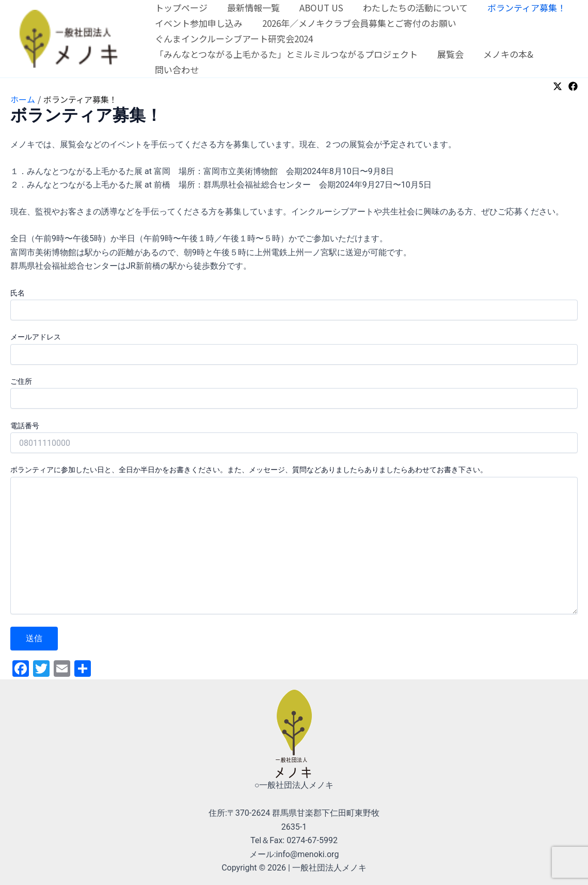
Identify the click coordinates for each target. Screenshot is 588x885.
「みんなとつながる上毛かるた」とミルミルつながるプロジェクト (285, 54)
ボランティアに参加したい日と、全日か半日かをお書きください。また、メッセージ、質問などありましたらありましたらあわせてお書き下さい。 (294, 541)
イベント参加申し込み (198, 23)
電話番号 (294, 437)
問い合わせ (176, 69)
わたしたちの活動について (408, 7)
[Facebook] (573, 86)
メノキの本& (503, 54)
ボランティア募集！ (517, 7)
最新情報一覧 (250, 7)
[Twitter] (558, 86)
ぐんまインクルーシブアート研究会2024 (233, 38)
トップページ (180, 7)
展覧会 (447, 54)
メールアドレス (294, 348)
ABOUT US (316, 7)
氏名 (294, 305)
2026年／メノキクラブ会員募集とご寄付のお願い (356, 23)
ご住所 (294, 393)
